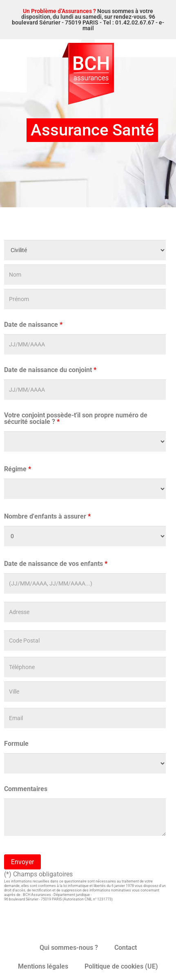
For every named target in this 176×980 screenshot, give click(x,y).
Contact (126, 948)
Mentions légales (43, 966)
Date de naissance (33, 325)
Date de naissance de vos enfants (56, 564)
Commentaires (26, 789)
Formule (16, 744)
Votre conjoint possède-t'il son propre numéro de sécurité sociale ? (76, 419)
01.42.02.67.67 (135, 22)
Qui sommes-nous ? (69, 948)
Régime (18, 469)
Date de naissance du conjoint (50, 370)
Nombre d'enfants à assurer (47, 517)
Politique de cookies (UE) (121, 966)
